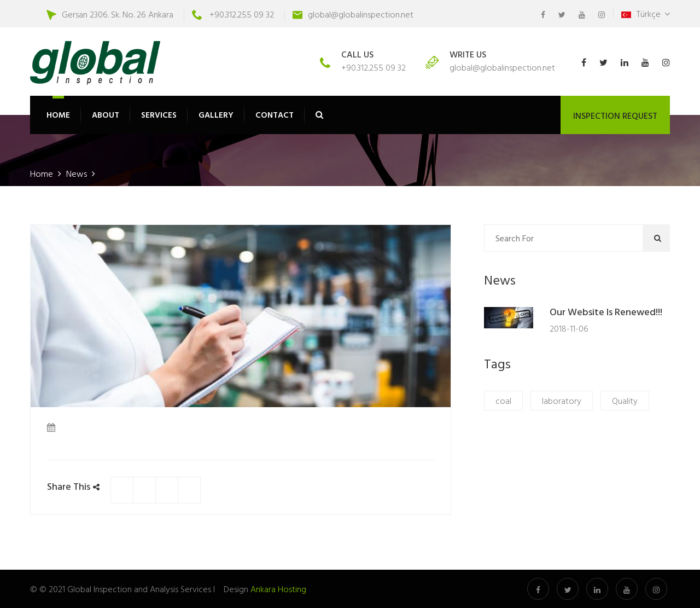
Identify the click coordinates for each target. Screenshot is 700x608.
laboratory (562, 401)
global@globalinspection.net (361, 14)
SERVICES (159, 115)
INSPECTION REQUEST (615, 115)
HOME (58, 115)
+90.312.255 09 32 (242, 14)
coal (503, 401)
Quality (625, 401)
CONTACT (275, 115)
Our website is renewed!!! (606, 313)
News (78, 173)
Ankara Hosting (278, 589)
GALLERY (216, 115)
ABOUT (106, 115)
